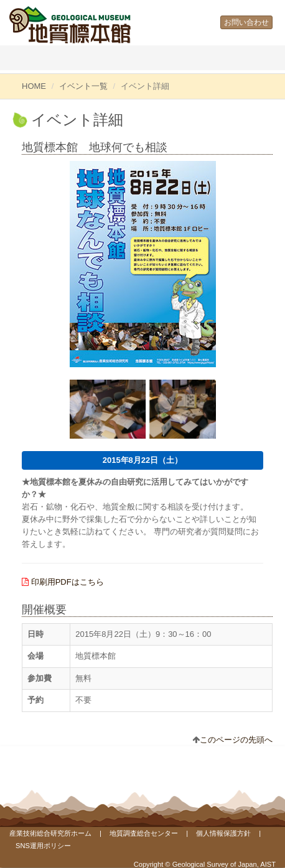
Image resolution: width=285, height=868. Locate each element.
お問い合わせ (246, 22)
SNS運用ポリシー (43, 846)
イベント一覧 (83, 86)
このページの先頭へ (236, 740)
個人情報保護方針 (223, 833)
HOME (34, 86)
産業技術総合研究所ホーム (50, 833)
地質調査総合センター (144, 833)
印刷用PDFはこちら (68, 582)
